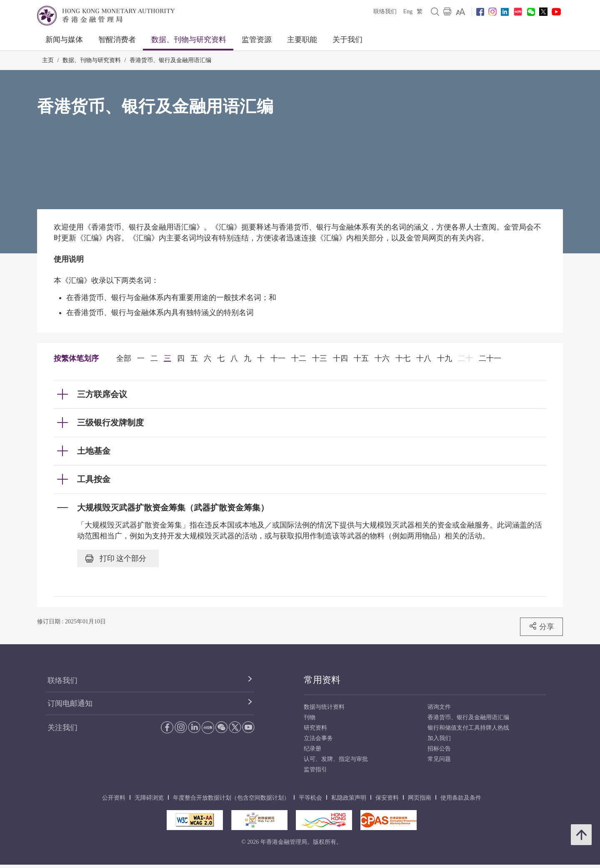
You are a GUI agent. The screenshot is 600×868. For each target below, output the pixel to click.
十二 (299, 358)
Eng (408, 11)
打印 (116, 558)
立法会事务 (318, 738)
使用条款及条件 (461, 798)
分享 (541, 626)
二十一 (490, 358)
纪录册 (312, 749)
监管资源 (257, 40)
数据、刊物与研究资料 (189, 40)
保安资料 (387, 798)
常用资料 (322, 680)
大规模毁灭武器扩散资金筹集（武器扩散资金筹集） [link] (173, 508)
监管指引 (315, 769)
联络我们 (385, 11)
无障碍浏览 (149, 798)
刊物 (310, 717)
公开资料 (114, 798)
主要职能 (302, 40)
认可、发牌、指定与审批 (336, 759)
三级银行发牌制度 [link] (110, 423)
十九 (445, 358)
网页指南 (420, 798)
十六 (382, 358)
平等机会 (310, 798)
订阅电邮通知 (70, 703)
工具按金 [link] (94, 479)
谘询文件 (439, 707)
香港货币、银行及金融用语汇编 (170, 60)
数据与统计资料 (324, 707)
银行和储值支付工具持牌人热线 (468, 728)
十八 (424, 358)
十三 (320, 358)
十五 (361, 358)
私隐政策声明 (349, 798)
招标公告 (439, 749)
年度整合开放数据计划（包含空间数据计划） (231, 798)
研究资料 (315, 728)
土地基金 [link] (94, 451)
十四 (340, 358)
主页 (48, 60)
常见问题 (439, 759)
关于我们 (347, 40)
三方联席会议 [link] (102, 394)
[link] (461, 12)
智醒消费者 (117, 40)
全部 (124, 358)
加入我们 (439, 738)
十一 (278, 358)
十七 (403, 358)
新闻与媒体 (64, 40)
